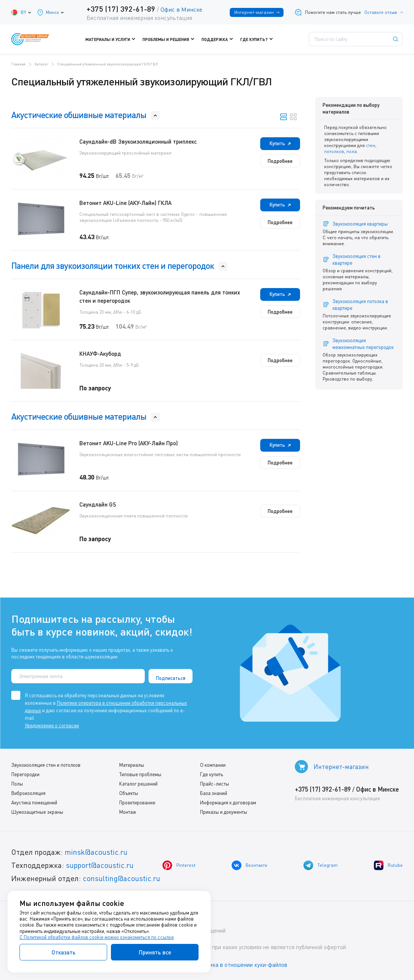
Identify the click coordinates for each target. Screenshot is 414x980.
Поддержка (219, 39)
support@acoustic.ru (100, 865)
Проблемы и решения (170, 39)
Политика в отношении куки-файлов (240, 965)
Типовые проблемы (140, 774)
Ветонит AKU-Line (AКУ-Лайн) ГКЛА (125, 203)
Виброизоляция (28, 793)
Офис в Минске (181, 9)
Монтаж (128, 812)
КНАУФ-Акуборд (100, 353)
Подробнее (280, 161)
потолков (334, 151)
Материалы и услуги (112, 39)
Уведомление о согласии (52, 725)
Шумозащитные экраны (37, 812)
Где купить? (258, 39)
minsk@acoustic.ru (96, 852)
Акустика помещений (34, 803)
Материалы (132, 765)
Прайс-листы (215, 784)
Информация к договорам (228, 803)
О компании (213, 765)
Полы (17, 784)
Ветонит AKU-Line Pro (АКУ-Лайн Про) (129, 443)
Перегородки (25, 774)
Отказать (64, 952)
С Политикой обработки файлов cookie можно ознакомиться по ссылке (97, 937)
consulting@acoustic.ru (121, 878)
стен (371, 145)
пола (352, 151)
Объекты (129, 793)
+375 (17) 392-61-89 (121, 9)
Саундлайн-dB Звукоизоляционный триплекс (138, 141)
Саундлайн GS (98, 504)
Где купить (212, 774)
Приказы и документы (224, 812)
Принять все (155, 952)
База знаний (214, 793)
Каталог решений (138, 784)
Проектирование (137, 803)
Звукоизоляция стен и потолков (46, 765)
